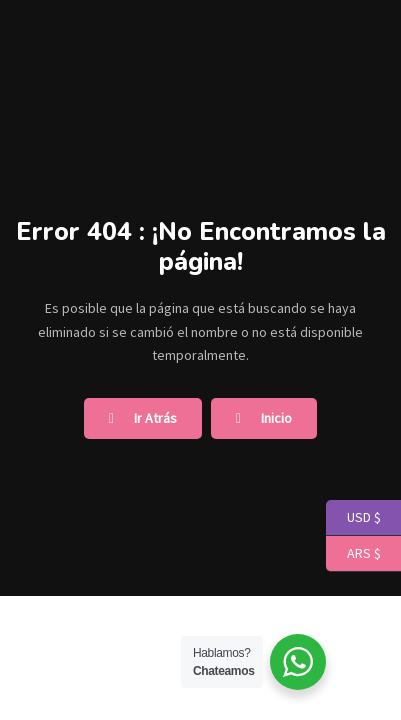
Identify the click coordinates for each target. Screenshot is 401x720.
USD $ (353, 518)
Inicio (264, 418)
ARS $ (353, 554)
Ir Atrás (143, 418)
